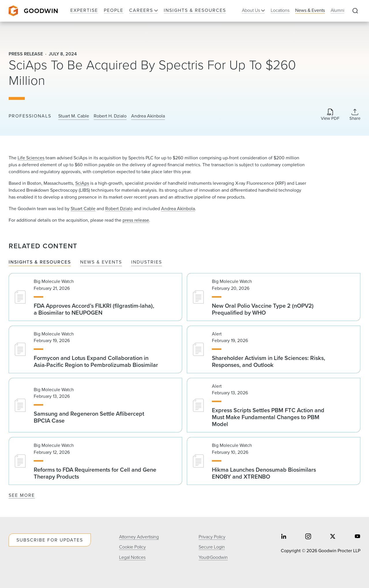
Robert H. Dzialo (110, 116)
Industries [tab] (147, 262)
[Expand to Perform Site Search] (355, 11)
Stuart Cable (83, 209)
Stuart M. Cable (74, 116)
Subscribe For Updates (50, 540)
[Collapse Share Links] (355, 115)
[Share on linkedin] (284, 537)
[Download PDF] (330, 115)
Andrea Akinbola (148, 116)
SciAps (82, 183)
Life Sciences (31, 158)
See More (22, 495)
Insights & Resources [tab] (40, 262)
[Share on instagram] (308, 537)
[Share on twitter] (333, 537)
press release (136, 220)
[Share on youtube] (357, 537)
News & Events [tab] (101, 262)
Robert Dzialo (119, 209)
